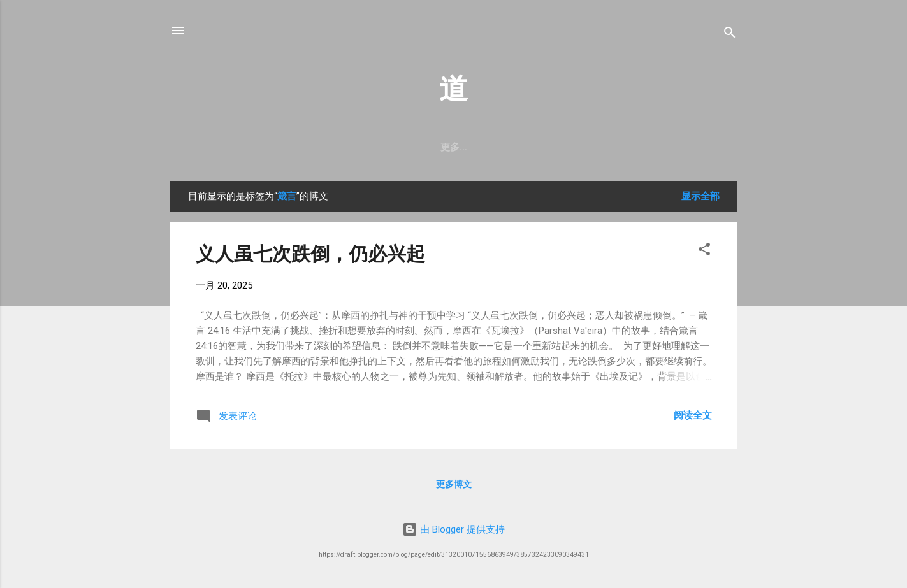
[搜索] (730, 35)
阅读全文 (693, 418)
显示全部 (700, 199)
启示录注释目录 (654, 147)
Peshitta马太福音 (404, 147)
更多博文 (454, 487)
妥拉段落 (239, 147)
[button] (704, 254)
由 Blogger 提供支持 (453, 529)
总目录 (584, 147)
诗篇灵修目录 (310, 147)
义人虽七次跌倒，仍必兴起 (310, 256)
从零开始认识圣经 (508, 147)
